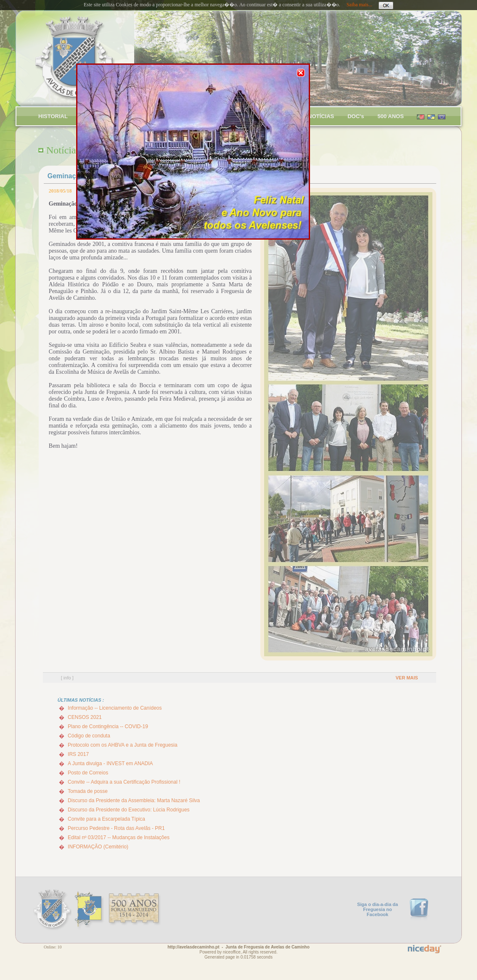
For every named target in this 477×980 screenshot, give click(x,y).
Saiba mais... (359, 5)
